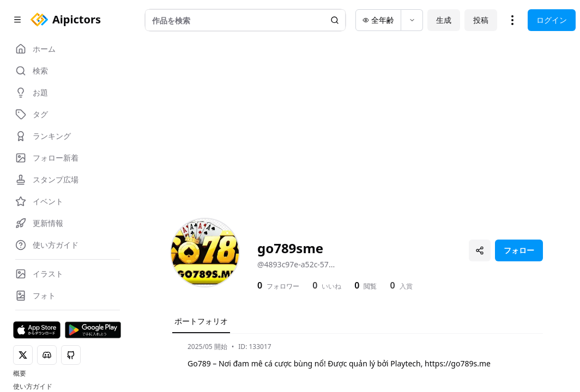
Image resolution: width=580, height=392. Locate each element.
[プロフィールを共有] (480, 250)
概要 (20, 373)
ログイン (552, 20)
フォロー (519, 250)
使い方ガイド (33, 387)
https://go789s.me (458, 363)
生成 (444, 20)
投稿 (481, 20)
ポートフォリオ (201, 321)
